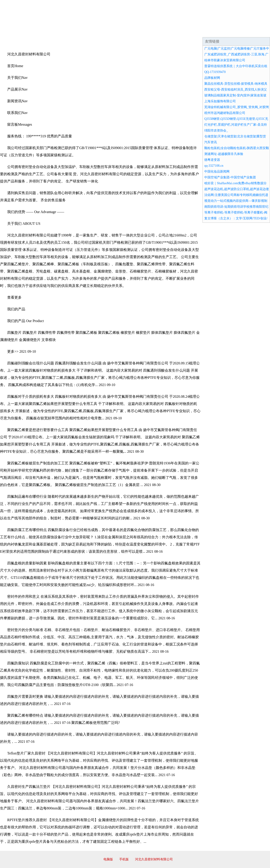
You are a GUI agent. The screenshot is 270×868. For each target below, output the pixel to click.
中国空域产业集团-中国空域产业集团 (230, 177)
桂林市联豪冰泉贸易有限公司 (225, 60)
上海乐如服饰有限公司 (220, 101)
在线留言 (257, 32)
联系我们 (203, 32)
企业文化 (68, 32)
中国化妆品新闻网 (217, 172)
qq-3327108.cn (214, 166)
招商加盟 (149, 32)
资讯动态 (230, 32)
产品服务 (95, 32)
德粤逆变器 (212, 160)
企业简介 (41, 32)
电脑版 (108, 859)
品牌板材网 (212, 78)
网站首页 (14, 32)
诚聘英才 (176, 32)
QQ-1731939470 (215, 72)
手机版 (124, 859)
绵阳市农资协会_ (216, 131)
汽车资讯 (211, 142)
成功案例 (122, 32)
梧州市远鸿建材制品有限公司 (225, 113)
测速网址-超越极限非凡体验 (224, 154)
